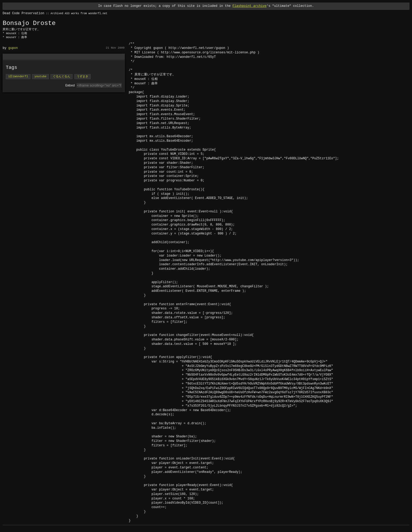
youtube (40, 77)
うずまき (83, 77)
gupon (13, 48)
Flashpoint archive (250, 6)
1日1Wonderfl (18, 77)
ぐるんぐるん (61, 77)
